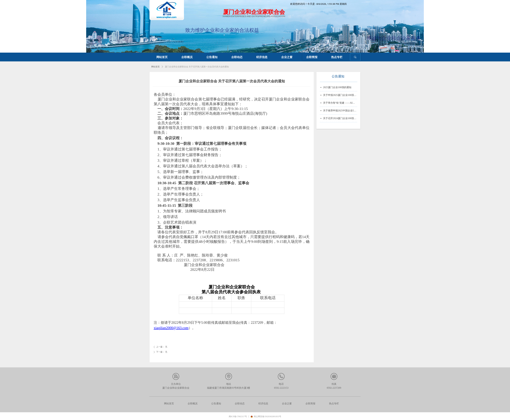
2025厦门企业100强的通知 (337, 88)
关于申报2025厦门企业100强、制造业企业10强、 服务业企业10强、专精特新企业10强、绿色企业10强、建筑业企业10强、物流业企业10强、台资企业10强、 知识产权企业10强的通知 (340, 96)
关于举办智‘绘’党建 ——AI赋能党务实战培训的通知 (340, 104)
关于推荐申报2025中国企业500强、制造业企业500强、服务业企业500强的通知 (340, 111)
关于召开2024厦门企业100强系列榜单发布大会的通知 (340, 119)
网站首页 (155, 67)
